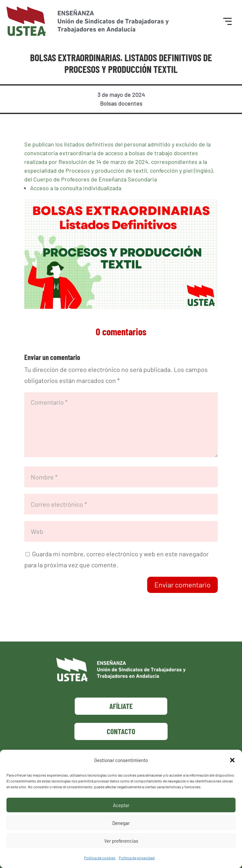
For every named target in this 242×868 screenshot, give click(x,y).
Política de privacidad (137, 858)
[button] (232, 760)
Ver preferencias (121, 841)
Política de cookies (100, 858)
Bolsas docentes (121, 103)
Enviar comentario (182, 584)
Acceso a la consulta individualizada (76, 188)
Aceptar (121, 805)
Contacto (121, 731)
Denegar (121, 823)
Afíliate (121, 706)
